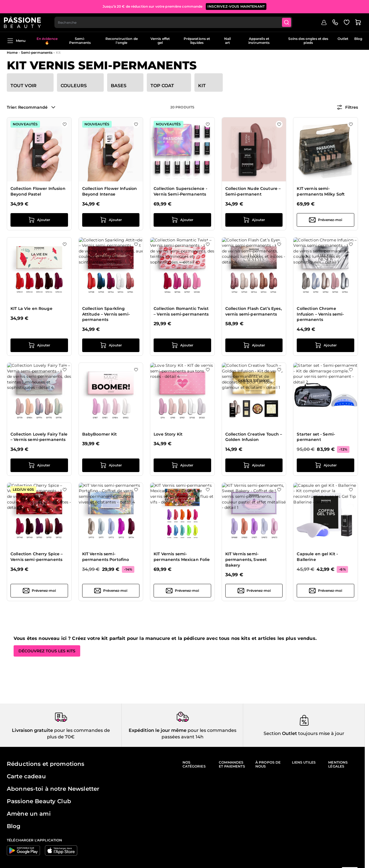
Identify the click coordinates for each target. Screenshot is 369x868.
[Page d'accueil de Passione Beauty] (25, 22)
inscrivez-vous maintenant (236, 6)
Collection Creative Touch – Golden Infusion (254, 437)
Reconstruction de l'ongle (122, 41)
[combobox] (177, 22)
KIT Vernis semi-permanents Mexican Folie (182, 557)
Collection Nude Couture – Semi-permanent (253, 191)
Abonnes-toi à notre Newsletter (53, 789)
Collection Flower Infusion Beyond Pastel (38, 191)
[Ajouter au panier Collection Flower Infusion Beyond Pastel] (39, 220)
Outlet (343, 39)
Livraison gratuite (32, 730)
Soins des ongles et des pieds (308, 41)
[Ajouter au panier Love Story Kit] (182, 465)
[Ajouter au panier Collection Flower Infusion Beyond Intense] (111, 220)
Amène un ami (29, 814)
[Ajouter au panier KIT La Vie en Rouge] (39, 345)
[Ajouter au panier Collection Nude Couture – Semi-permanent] (254, 220)
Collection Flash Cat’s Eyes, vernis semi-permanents (254, 311)
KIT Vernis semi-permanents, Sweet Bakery (246, 559)
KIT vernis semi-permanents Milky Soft (321, 191)
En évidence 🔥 (47, 41)
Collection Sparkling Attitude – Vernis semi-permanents (106, 314)
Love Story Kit (168, 434)
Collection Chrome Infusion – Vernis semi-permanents (320, 314)
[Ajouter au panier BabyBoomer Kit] (111, 465)
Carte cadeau (26, 776)
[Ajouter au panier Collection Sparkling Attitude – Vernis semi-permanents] (111, 345)
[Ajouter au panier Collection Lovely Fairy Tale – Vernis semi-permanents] (39, 465)
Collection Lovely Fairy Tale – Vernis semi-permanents (39, 437)
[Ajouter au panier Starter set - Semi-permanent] (325, 465)
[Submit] (291, 22)
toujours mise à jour (321, 733)
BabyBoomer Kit (100, 434)
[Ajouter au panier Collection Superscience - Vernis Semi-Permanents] (182, 220)
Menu (16, 41)
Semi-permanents (37, 52)
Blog (358, 39)
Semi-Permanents (80, 41)
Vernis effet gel (160, 41)
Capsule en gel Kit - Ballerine (317, 557)
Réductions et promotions (45, 764)
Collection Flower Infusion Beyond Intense (110, 191)
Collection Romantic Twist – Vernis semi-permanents (181, 311)
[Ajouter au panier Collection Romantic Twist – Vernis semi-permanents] (182, 345)
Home (12, 52)
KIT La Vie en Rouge (31, 308)
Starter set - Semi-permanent (316, 437)
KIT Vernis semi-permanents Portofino (106, 557)
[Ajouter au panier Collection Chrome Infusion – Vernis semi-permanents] (325, 345)
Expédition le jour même (158, 730)
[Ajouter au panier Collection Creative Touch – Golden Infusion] (254, 465)
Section (272, 733)
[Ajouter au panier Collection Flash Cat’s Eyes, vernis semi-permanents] (254, 345)
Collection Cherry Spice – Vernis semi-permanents (37, 557)
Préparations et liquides (197, 41)
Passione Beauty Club (39, 801)
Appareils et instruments (259, 41)
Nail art (227, 41)
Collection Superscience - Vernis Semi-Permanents (180, 191)
